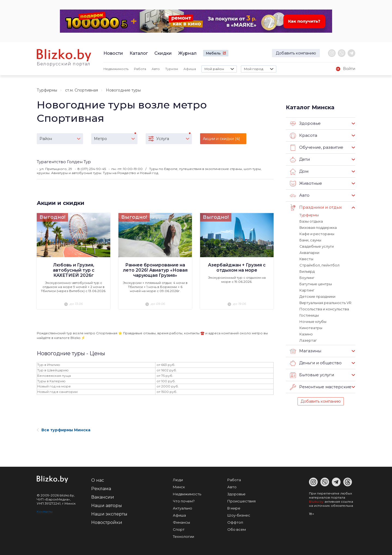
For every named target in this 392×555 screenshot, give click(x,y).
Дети (300, 160)
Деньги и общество (316, 363)
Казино (306, 334)
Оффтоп (235, 522)
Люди (178, 480)
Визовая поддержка (318, 228)
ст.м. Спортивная (82, 90)
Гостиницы (309, 315)
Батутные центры (316, 284)
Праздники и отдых (316, 208)
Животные (306, 184)
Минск (179, 487)
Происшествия (241, 501)
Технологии (183, 536)
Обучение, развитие (317, 148)
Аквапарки (309, 253)
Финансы (181, 522)
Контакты (45, 512)
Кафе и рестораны (317, 234)
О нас (98, 480)
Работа (140, 69)
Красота (304, 136)
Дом (299, 172)
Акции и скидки (61, 203)
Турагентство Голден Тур (64, 162)
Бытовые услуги (312, 375)
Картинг (307, 290)
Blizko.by (316, 501)
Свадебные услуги (317, 246)
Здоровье (305, 124)
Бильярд (307, 271)
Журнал (187, 53)
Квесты (306, 259)
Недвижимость (116, 69)
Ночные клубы (313, 322)
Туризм (172, 69)
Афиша (190, 69)
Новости (113, 53)
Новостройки (107, 522)
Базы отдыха (311, 221)
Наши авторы (107, 506)
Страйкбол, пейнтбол (319, 265)
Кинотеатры (311, 328)
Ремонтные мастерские (321, 387)
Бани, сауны (310, 240)
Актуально (183, 508)
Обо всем (237, 529)
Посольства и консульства (324, 309)
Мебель (213, 53)
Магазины (306, 351)
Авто (156, 69)
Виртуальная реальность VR (325, 303)
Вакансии (103, 497)
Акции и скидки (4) (221, 139)
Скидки (163, 53)
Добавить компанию (296, 53)
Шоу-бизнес (239, 515)
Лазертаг (308, 340)
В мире (234, 508)
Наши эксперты (109, 514)
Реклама (101, 489)
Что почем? (184, 501)
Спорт (179, 529)
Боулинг (307, 278)
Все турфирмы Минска (64, 430)
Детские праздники (317, 296)
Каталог (139, 53)
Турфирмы (47, 90)
